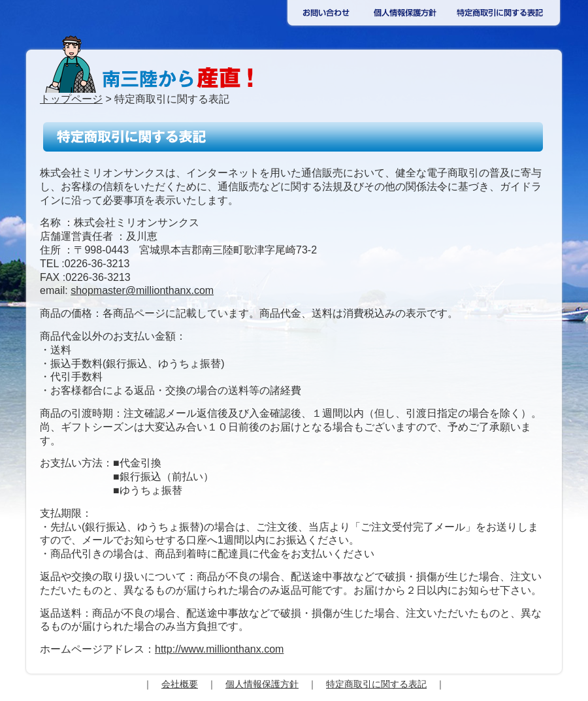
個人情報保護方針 (262, 684)
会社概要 (180, 684)
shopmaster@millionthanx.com (142, 290)
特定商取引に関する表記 (376, 684)
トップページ (71, 99)
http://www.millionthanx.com (219, 649)
